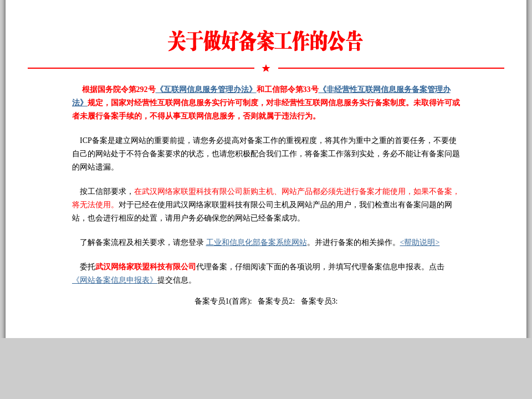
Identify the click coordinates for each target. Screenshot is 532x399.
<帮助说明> (420, 242)
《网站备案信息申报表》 (115, 280)
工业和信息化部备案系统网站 (257, 242)
